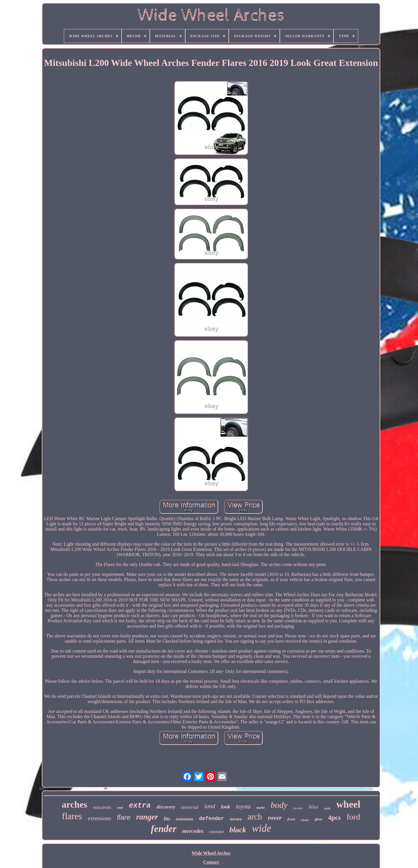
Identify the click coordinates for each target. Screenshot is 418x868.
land (210, 806)
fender (164, 829)
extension (185, 819)
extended (217, 832)
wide (262, 828)
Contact (211, 862)
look (226, 807)
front (291, 819)
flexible (298, 808)
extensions (99, 818)
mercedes (193, 831)
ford (353, 817)
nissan (305, 820)
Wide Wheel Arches (211, 853)
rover (275, 818)
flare (124, 817)
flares (72, 816)
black (238, 830)
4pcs (334, 818)
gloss (319, 819)
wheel (348, 804)
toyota (243, 806)
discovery (166, 807)
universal (190, 807)
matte (261, 808)
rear (120, 808)
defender (212, 819)
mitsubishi (102, 807)
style (327, 808)
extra (140, 806)
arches (74, 804)
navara (236, 819)
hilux (313, 807)
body (279, 805)
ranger (147, 817)
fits (167, 819)
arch (255, 817)
